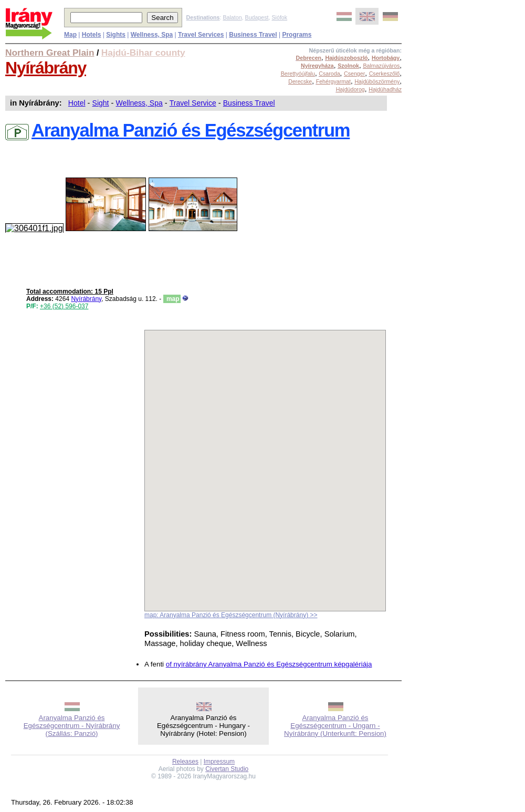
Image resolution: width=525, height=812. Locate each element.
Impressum (219, 762)
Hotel (77, 103)
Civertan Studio (227, 769)
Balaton (232, 17)
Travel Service (193, 103)
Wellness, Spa (139, 103)
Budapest (257, 17)
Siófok (279, 17)
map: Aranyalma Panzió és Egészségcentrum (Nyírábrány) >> (231, 615)
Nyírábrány (46, 68)
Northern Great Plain (50, 53)
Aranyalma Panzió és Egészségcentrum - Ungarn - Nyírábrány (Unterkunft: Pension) (335, 726)
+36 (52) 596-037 (64, 306)
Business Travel (249, 103)
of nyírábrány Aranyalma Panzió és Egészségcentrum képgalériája (269, 664)
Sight (101, 103)
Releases (185, 762)
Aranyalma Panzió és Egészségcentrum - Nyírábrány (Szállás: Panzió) (72, 726)
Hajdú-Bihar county (143, 53)
